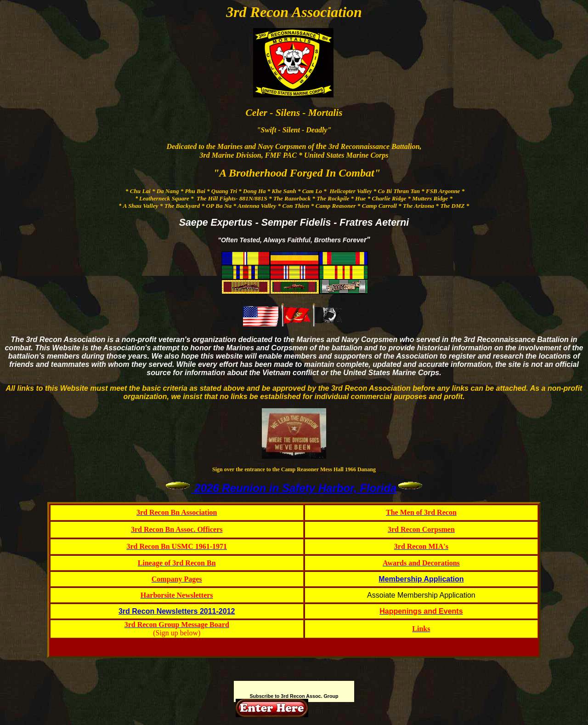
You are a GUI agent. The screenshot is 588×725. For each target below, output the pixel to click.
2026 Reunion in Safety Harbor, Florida (295, 488)
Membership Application (421, 579)
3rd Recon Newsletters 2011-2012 (177, 611)
